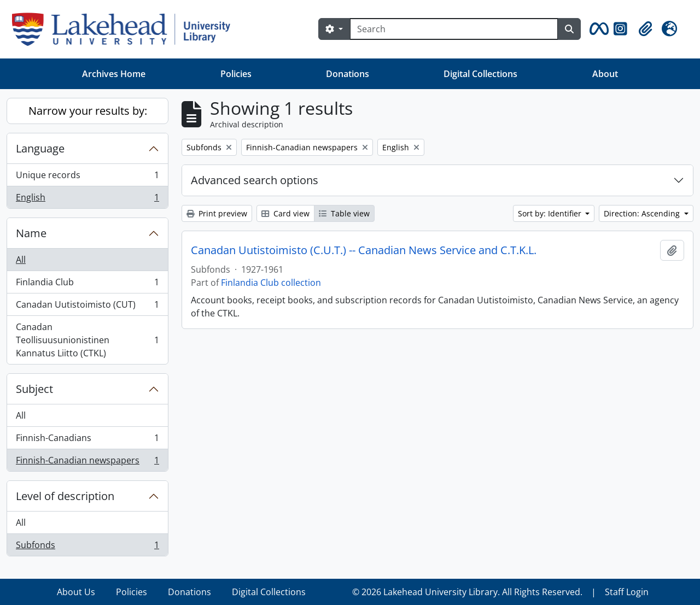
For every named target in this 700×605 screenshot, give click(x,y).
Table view (344, 213)
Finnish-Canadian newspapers (87, 462)
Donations (348, 74)
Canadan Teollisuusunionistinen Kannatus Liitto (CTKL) (87, 340)
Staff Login (627, 592)
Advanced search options (255, 180)
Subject (34, 389)
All (21, 260)
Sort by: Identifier (551, 213)
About (605, 74)
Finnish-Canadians (87, 440)
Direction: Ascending (643, 213)
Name (31, 233)
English (87, 199)
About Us (76, 592)
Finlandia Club (87, 284)
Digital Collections (480, 74)
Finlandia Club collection (271, 283)
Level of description (65, 496)
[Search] (454, 29)
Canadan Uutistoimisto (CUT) (87, 307)
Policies (236, 74)
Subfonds (87, 547)
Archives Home (114, 74)
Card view (285, 213)
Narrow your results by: (88, 111)
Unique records (87, 177)
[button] (597, 29)
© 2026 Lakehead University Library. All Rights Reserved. (467, 592)
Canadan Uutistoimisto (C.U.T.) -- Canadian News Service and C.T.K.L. (364, 250)
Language (40, 148)
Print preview (217, 213)
